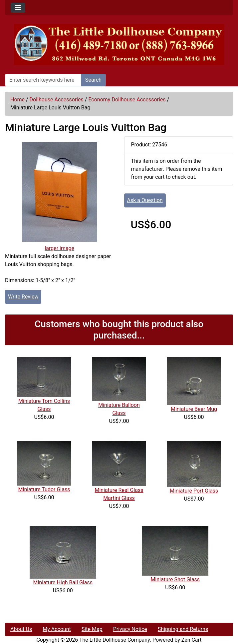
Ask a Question (145, 200)
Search (93, 80)
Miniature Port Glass (194, 491)
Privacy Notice (130, 629)
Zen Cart (192, 640)
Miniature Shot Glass (175, 579)
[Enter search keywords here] (43, 80)
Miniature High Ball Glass (63, 582)
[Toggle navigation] (18, 8)
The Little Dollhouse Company (115, 640)
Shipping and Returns (183, 629)
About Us (21, 629)
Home (17, 100)
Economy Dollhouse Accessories (127, 100)
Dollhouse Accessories (57, 100)
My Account (57, 629)
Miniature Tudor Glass (44, 489)
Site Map (92, 629)
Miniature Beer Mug (194, 409)
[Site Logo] (119, 45)
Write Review (23, 297)
